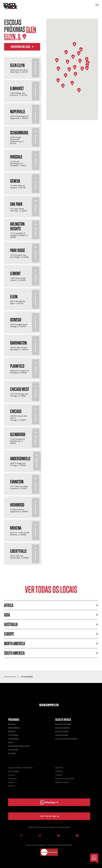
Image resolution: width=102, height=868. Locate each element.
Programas (14, 720)
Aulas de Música (63, 720)
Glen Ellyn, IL (20, 33)
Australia (11, 624)
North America (15, 643)
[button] (69, 69)
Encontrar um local (22, 47)
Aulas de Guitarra (63, 724)
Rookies (12, 731)
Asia (7, 615)
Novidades (12, 779)
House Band (13, 750)
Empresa (11, 786)
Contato (59, 775)
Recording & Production (19, 746)
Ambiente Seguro (62, 782)
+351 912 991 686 (49, 816)
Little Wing (13, 735)
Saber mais (35, 68)
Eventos (11, 775)
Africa (9, 605)
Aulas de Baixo (62, 735)
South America (14, 653)
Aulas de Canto (62, 731)
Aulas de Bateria (62, 728)
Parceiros (59, 768)
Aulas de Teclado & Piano (66, 739)
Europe (9, 634)
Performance (14, 728)
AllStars (12, 753)
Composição (13, 739)
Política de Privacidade (65, 779)
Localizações (14, 771)
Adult (11, 742)
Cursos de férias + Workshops (20, 768)
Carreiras (59, 771)
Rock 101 (12, 724)
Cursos (11, 782)
